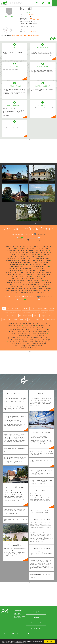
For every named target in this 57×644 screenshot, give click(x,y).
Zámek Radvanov (19, 328)
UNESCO (33, 308)
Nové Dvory (43, 270)
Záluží (49, 290)
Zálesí (44, 290)
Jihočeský (32, 15)
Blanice (48, 246)
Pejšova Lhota (17, 274)
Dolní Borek (12, 254)
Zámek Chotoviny (15, 324)
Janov (14, 260)
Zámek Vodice (33, 342)
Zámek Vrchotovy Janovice (22, 346)
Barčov (19, 246)
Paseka (49, 272)
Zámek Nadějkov (45, 340)
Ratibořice (42, 278)
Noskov (19, 270)
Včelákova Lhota (12, 288)
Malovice (10, 266)
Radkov (28, 278)
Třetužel (27, 286)
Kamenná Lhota (20, 262)
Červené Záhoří (33, 250)
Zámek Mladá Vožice (44, 326)
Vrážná (34, 288)
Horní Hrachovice (33, 258)
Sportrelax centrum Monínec (35, 336)
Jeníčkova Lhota (33, 260)
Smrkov (27, 282)
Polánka (28, 276)
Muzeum (31, 319)
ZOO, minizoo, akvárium (14, 308)
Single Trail (23, 319)
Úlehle (29, 36)
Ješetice (42, 260)
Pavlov (9, 274)
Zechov (26, 292)
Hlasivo (34, 256)
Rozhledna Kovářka (29, 326)
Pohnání (22, 276)
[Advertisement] (28, 152)
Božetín (33, 248)
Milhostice (23, 266)
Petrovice (26, 274)
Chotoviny (36, 252)
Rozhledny (44, 312)
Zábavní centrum (40, 319)
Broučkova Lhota (42, 248)
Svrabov (46, 284)
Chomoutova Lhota (25, 252)
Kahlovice (11, 262)
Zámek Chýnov (34, 340)
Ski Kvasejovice (44, 342)
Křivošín (46, 262)
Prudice (26, 36)
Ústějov (44, 286)
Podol (43, 274)
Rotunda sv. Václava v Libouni (18, 342)
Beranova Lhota (40, 246)
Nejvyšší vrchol (6, 319)
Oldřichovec (36, 272)
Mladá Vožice (45, 266)
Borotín (27, 248)
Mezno (16, 266)
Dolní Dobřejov (22, 254)
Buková (10, 250)
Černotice (24, 250)
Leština (25, 264)
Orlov (43, 272)
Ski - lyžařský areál (42, 308)
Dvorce (11, 256)
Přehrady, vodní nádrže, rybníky (12, 312)
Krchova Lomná (37, 262)
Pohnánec (14, 276)
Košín (29, 262)
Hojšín (45, 256)
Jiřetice (48, 260)
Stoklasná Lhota (46, 282)
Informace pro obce (36, 623)
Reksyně (23, 280)
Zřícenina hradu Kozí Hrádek (30, 338)
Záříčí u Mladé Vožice (16, 292)
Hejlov (22, 256)
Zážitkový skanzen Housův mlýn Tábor (21, 330)
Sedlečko (9, 282)
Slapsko (16, 282)
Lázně (50, 316)
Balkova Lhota (11, 246)
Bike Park (15, 319)
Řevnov (36, 280)
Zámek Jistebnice (15, 334)
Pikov (32, 274)
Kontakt (31, 634)
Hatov (17, 256)
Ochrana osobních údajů (10, 634)
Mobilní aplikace (36, 628)
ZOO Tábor (10, 340)
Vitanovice (27, 288)
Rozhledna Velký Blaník (28, 348)
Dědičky (17, 36)
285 (31, 28)
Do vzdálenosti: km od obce (23, 234)
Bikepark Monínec (41, 334)
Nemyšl (26, 8)
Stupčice (18, 284)
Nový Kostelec (19, 272)
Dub (42, 254)
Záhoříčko (37, 36)
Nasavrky (44, 268)
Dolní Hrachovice (33, 254)
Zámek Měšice (44, 332)
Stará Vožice (35, 282)
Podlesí (37, 274)
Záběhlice (47, 288)
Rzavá (46, 280)
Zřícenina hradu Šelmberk (35, 328)
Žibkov (47, 292)
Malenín (45, 264)
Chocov (15, 252)
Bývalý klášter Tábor (41, 330)
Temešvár (20, 286)
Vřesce (40, 288)
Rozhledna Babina (28, 334)
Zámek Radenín (37, 346)
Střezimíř (11, 284)
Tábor (31, 18)
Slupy (22, 282)
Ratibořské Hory (13, 280)
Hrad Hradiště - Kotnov (30, 332)
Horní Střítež (45, 258)
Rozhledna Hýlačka (21, 340)
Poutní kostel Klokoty (15, 332)
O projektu (36, 612)
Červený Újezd (44, 250)
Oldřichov (28, 272)
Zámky (8, 316)
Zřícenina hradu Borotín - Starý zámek (34, 324)
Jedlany (24, 260)
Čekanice (16, 250)
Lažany (19, 264)
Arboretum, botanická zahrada (31, 312)
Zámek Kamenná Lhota (14, 326)
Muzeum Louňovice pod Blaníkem (34, 344)
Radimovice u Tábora (18, 278)
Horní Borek (11, 258)
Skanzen (52, 308)
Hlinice (40, 256)
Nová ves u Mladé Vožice (30, 270)
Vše (4, 308)
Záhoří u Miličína (12, 290)
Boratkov (20, 248)
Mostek (25, 268)
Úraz (33, 36)
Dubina (47, 254)
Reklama (36, 617)
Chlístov (9, 252)
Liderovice (38, 264)
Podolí (48, 274)
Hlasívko (28, 256)
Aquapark (25, 308)
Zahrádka (37, 290)
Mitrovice (36, 266)
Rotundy (37, 316)
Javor (19, 260)
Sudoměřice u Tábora (35, 284)
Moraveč (12, 268)
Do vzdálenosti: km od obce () (21, 297)
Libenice (31, 264)
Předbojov (36, 276)
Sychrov (13, 286)
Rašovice (35, 278)
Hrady (51, 312)
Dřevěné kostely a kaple (26, 316)
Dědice (13, 36)
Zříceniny (14, 316)
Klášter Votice (45, 338)
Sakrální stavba (51, 319)
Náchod (37, 268)
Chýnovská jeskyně (13, 338)
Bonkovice (13, 248)
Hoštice (21, 36)
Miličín (30, 266)
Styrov (25, 284)
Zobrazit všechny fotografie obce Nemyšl (28, 223)
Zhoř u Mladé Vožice (37, 292)
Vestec (21, 288)
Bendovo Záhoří (28, 246)
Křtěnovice (12, 264)
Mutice (31, 268)
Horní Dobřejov (22, 258)
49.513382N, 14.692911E (35, 20)
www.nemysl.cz (33, 31)
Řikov (41, 280)
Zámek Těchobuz (16, 344)
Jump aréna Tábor (18, 336)
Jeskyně (43, 316)
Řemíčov (29, 280)
